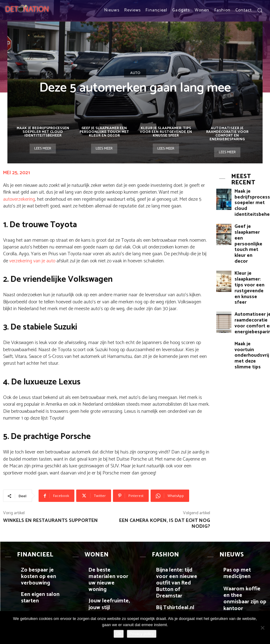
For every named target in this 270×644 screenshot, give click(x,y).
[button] (260, 10)
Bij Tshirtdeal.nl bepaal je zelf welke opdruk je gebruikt (177, 587)
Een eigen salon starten (41, 582)
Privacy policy (141, 634)
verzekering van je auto (32, 261)
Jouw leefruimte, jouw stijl (107, 585)
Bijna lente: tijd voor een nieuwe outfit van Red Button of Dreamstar (177, 568)
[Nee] (262, 628)
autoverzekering (19, 199)
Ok (119, 634)
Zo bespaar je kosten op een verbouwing (42, 566)
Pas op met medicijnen (243, 563)
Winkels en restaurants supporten (50, 521)
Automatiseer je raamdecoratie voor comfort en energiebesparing (227, 134)
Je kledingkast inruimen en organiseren (176, 603)
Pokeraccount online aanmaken (241, 603)
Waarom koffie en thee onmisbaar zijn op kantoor (243, 587)
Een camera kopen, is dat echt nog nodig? (165, 523)
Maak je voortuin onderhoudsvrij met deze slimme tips (250, 301)
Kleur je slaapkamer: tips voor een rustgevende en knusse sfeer (166, 132)
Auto (135, 73)
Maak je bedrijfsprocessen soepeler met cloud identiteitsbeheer (43, 132)
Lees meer (43, 148)
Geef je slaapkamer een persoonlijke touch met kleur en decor (104, 132)
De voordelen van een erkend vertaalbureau (40, 603)
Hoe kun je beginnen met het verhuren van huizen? (110, 603)
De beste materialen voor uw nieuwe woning (110, 566)
